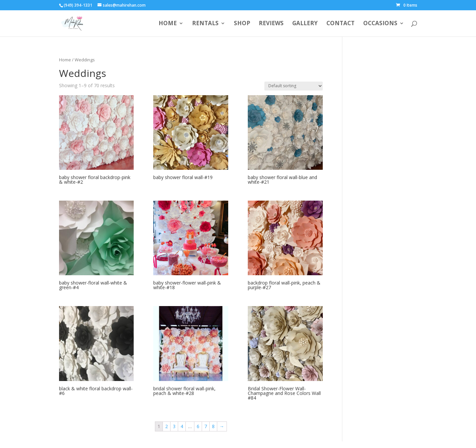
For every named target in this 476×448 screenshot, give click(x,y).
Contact (340, 24)
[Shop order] (294, 86)
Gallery (305, 24)
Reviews (271, 24)
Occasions (380, 24)
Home (168, 24)
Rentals (205, 24)
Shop (242, 24)
